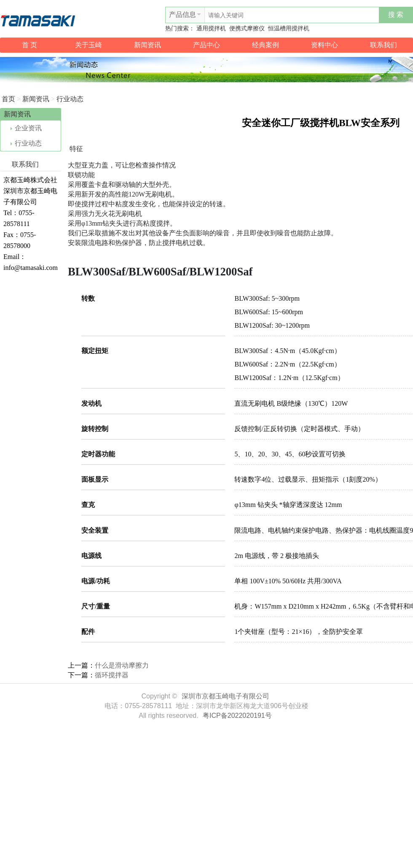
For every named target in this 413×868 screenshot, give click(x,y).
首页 (8, 99)
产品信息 (182, 15)
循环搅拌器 (112, 675)
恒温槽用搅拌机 (289, 28)
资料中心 (324, 45)
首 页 (29, 45)
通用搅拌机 (211, 28)
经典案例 (265, 45)
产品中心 (206, 45)
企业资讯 (26, 128)
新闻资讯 (147, 45)
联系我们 (383, 45)
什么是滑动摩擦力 (122, 665)
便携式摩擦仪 (247, 28)
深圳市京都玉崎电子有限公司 (225, 696)
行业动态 (70, 99)
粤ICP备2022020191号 (237, 716)
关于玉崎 (88, 45)
